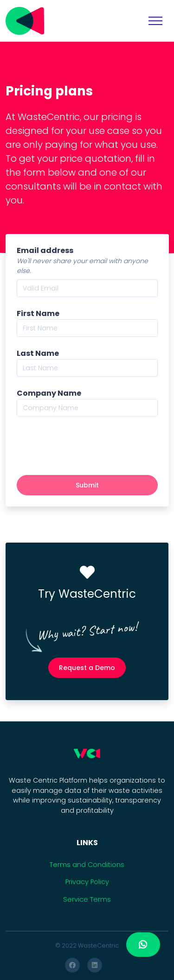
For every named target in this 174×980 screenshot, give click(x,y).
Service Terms (87, 899)
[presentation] (87, 446)
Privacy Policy (87, 882)
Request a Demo (87, 668)
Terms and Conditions (87, 865)
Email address (45, 250)
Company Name (49, 393)
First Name (38, 313)
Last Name (38, 353)
